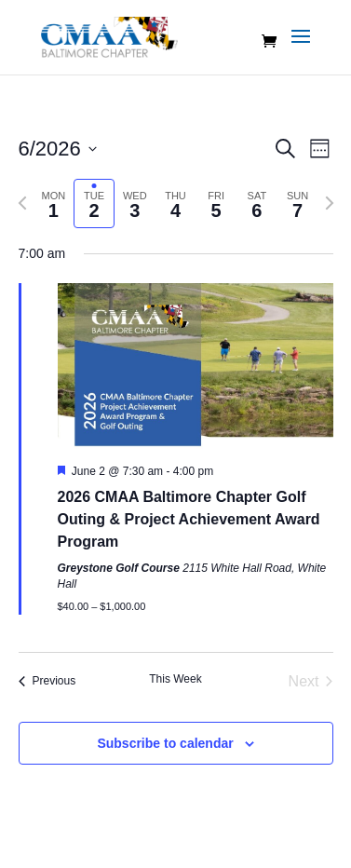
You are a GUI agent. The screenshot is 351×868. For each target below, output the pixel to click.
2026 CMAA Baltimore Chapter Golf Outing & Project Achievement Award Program (189, 519)
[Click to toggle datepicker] (58, 149)
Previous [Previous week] (47, 681)
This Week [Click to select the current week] (175, 679)
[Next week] (330, 203)
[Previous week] (22, 203)
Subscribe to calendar (165, 743)
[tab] (54, 203)
